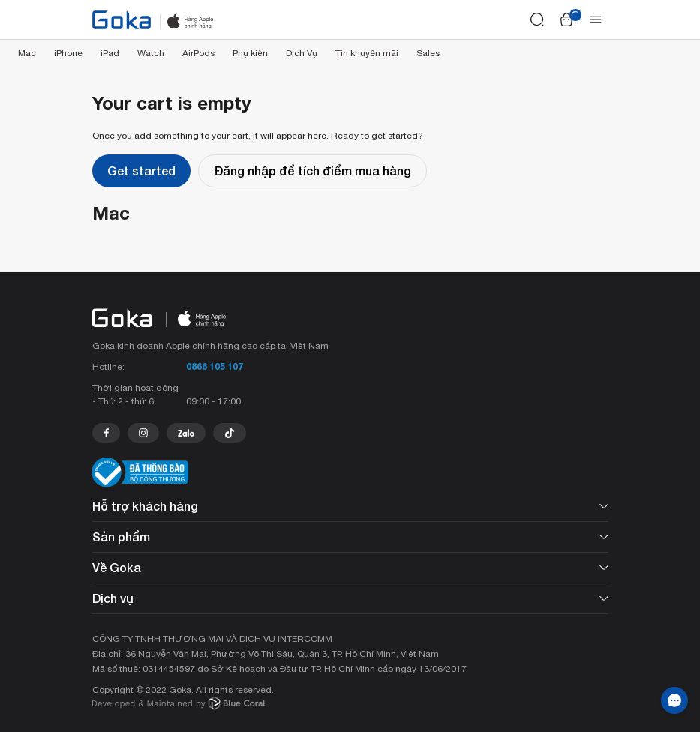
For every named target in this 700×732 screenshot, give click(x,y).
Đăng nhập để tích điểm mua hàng (312, 171)
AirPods (198, 53)
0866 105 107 (215, 366)
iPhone (68, 53)
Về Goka (350, 567)
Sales (428, 53)
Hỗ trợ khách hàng (350, 506)
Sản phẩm (350, 537)
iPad (110, 53)
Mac (27, 53)
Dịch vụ (350, 598)
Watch (151, 53)
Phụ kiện (250, 53)
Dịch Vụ (302, 53)
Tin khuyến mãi (367, 53)
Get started (141, 171)
